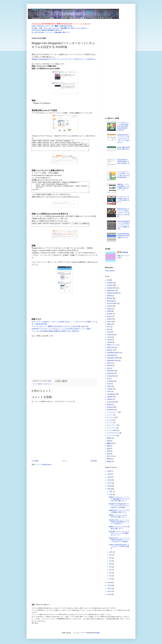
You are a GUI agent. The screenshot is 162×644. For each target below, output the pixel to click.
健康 (108, 446)
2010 (109, 594)
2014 (109, 583)
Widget (109, 404)
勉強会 (109, 461)
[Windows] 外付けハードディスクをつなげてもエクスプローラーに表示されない (123, 139)
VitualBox (110, 397)
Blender (110, 298)
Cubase (110, 306)
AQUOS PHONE (113, 293)
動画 (108, 459)
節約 (108, 454)
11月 (111, 494)
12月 (111, 492)
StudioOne (111, 371)
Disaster (110, 314)
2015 (109, 489)
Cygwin (109, 309)
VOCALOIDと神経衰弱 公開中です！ (48, 30)
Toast (109, 384)
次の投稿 (35, 466)
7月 (111, 561)
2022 (109, 471)
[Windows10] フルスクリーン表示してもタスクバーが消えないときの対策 (123, 213)
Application (111, 290)
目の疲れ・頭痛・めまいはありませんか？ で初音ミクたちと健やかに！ (60, 28)
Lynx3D (109, 342)
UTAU (109, 391)
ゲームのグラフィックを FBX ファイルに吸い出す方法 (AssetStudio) (124, 175)
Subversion (111, 373)
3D (108, 280)
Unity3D (110, 389)
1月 (111, 579)
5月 (111, 567)
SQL (108, 368)
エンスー (110, 415)
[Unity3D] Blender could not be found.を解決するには (124, 236)
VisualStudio (111, 394)
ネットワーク (112, 428)
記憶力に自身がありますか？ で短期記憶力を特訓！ (53, 26)
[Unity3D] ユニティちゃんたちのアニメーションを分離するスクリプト (119, 533)
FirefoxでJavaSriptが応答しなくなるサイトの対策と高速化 (119, 547)
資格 (108, 449)
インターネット (47, 389)
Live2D (109, 340)
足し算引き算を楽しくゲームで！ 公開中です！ (51, 32)
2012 (109, 588)
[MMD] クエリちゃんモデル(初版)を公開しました (119, 528)
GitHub (109, 324)
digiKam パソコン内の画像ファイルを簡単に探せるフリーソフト (123, 187)
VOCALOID (111, 402)
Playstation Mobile (113, 358)
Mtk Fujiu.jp (124, 252)
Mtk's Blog (39, 10)
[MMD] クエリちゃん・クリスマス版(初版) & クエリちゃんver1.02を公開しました (120, 499)
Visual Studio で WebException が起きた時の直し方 (123, 162)
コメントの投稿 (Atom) (43, 470)
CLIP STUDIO (112, 303)
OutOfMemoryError (113, 353)
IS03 (109, 329)
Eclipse (109, 319)
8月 (111, 558)
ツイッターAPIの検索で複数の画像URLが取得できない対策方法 (55, 336)
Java (109, 332)
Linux (109, 337)
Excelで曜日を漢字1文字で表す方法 (124, 148)
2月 (111, 576)
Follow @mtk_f (110, 271)
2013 (109, 585)
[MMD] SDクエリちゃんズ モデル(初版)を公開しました (119, 511)
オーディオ (111, 417)
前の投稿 (94, 466)
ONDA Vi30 (111, 348)
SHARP (110, 366)
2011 (109, 591)
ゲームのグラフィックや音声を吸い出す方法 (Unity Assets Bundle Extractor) (123, 126)
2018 (109, 480)
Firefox (109, 322)
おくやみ (110, 420)
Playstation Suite (113, 360)
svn (108, 379)
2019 (109, 477)
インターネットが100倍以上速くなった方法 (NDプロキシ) (123, 199)
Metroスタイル (112, 345)
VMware (110, 399)
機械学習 (110, 443)
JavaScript (110, 335)
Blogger (97, 633)
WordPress (111, 410)
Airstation (110, 283)
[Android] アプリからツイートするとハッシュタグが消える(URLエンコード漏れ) (61, 334)
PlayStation (111, 355)
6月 (111, 564)
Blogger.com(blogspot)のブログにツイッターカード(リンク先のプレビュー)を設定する (64, 59)
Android (110, 285)
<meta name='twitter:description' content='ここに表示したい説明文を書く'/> (63, 229)
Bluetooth (110, 301)
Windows (110, 407)
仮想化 (109, 438)
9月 (111, 555)
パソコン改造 (112, 430)
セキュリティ (112, 425)
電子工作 (110, 456)
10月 (111, 552)
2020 (109, 474)
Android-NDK (111, 288)
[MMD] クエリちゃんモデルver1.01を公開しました (118, 516)
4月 (111, 570)
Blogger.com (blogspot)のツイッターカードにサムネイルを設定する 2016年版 (119, 506)
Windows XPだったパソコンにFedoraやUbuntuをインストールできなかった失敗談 (119, 540)
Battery (109, 296)
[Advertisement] (65, 360)
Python (109, 363)
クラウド (110, 423)
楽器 (108, 441)
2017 (109, 483)
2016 (109, 486)
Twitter (40, 389)
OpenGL (110, 350)
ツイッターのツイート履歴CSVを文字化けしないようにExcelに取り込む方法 (60, 332)
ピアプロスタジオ (113, 433)
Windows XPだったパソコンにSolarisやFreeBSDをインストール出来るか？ (119, 522)
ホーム (65, 466)
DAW (109, 311)
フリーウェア (112, 436)
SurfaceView (111, 376)
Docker (109, 316)
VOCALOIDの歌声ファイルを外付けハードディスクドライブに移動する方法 (124, 225)
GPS (109, 327)
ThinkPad (110, 381)
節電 (108, 451)
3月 (111, 573)
